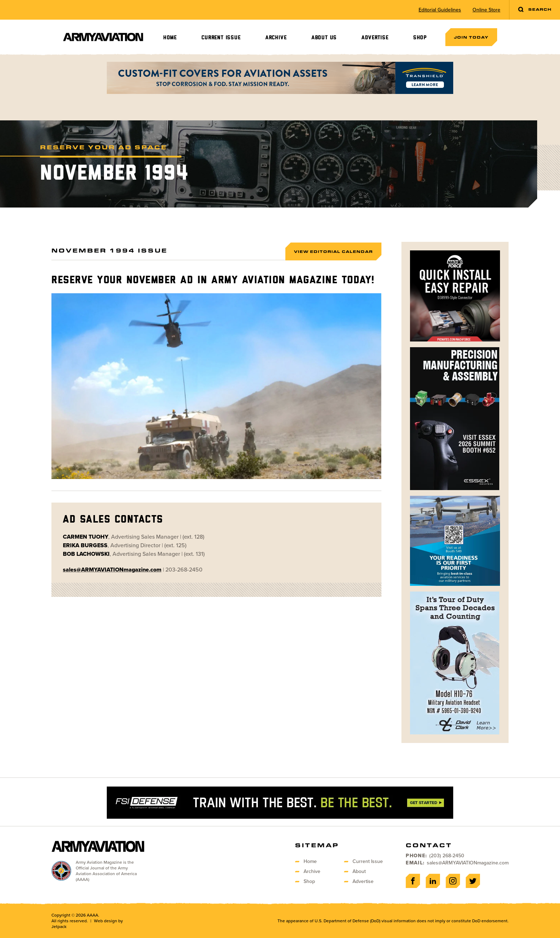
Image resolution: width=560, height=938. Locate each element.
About (359, 871)
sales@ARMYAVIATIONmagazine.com (468, 863)
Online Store (486, 10)
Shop (420, 38)
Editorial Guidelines (440, 10)
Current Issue (221, 38)
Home (170, 38)
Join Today (471, 37)
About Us (324, 38)
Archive (276, 38)
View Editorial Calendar (333, 251)
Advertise (375, 38)
